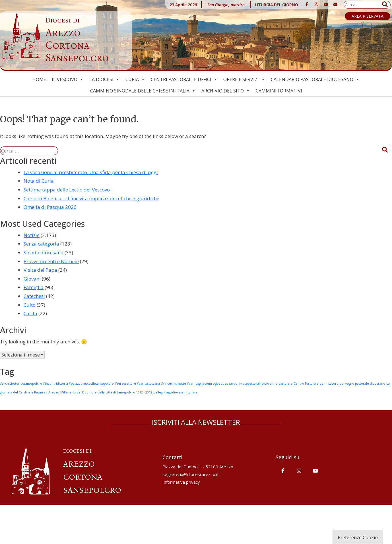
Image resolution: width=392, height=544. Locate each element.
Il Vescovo (68, 79)
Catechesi (34, 296)
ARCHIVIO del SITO (226, 91)
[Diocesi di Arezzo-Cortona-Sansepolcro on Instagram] (316, 4)
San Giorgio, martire (226, 5)
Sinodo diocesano (44, 253)
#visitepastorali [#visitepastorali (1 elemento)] (249, 384)
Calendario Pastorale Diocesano (315, 79)
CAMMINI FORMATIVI (279, 91)
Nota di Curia (39, 181)
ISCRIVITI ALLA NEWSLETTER (196, 422)
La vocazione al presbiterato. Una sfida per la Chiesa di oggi (91, 172)
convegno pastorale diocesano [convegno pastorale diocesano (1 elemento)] (362, 384)
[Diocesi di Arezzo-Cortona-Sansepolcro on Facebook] (307, 4)
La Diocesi (105, 79)
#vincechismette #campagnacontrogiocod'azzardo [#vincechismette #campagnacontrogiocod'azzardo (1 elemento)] (199, 384)
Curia (135, 79)
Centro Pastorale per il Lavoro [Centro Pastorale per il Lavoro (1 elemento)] (316, 384)
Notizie (32, 235)
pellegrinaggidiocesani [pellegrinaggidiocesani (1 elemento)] (170, 392)
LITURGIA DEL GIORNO (277, 5)
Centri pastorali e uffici (184, 79)
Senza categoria (41, 244)
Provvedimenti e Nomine (51, 261)
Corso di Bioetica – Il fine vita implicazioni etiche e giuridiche (91, 198)
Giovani (32, 279)
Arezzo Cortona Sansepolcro (77, 40)
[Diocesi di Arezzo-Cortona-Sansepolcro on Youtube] (326, 4)
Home (39, 79)
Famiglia (34, 287)
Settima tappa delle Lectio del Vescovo (67, 190)
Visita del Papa (40, 270)
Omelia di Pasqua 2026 (50, 207)
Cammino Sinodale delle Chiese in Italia (143, 91)
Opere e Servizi (244, 79)
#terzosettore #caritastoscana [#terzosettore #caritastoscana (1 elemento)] (137, 384)
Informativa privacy (181, 482)
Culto (30, 305)
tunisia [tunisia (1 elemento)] (192, 392)
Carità (30, 313)
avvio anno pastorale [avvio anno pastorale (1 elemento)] (277, 384)
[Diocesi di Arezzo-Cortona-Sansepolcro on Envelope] (335, 4)
